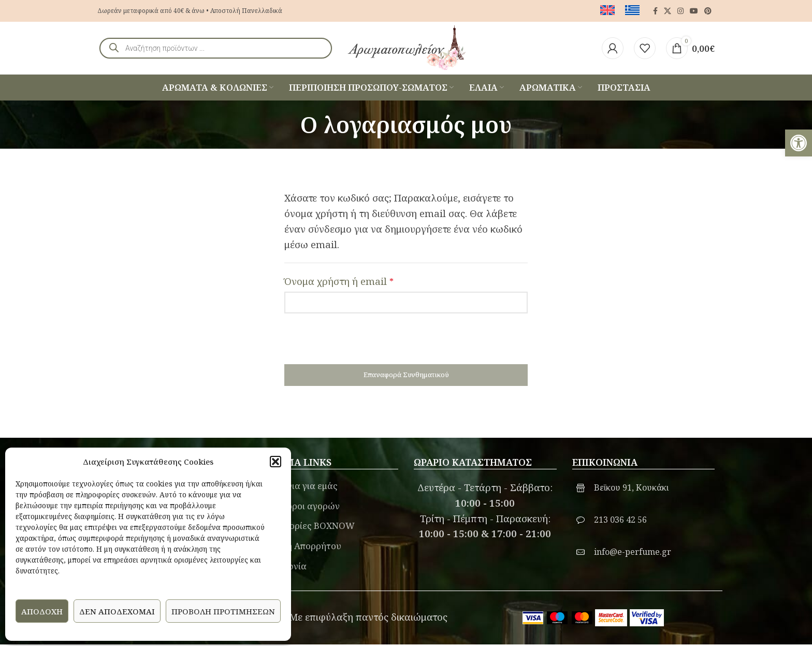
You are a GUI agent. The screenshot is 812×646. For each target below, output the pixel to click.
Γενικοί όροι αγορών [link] (298, 507)
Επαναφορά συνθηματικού (406, 376)
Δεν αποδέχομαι (117, 611)
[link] (799, 143)
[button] (275, 462)
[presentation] (363, 345)
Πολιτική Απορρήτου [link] (299, 547)
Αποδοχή (42, 611)
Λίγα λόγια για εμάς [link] (297, 487)
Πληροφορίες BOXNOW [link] (305, 527)
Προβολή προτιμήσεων (223, 611)
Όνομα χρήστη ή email (339, 282)
